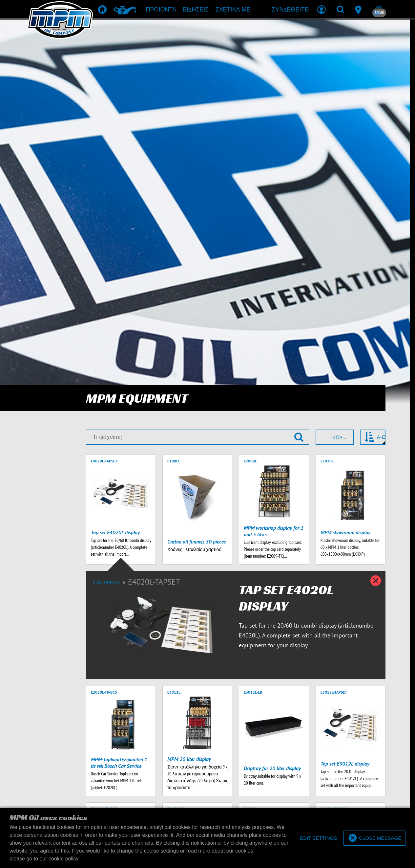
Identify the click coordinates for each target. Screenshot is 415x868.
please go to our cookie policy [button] (44, 859)
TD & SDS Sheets (231, 696)
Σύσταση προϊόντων (183, 696)
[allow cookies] (374, 838)
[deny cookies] (318, 838)
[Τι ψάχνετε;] (197, 60)
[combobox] (335, 60)
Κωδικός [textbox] (340, 60)
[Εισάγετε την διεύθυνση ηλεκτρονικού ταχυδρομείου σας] (83, 652)
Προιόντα (142, 696)
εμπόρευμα (268, 696)
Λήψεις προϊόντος (207, 706)
